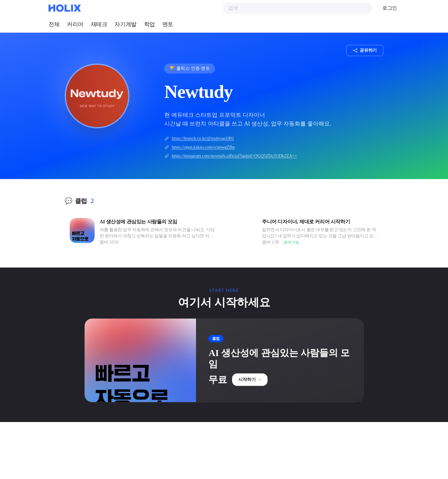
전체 (54, 24)
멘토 (168, 24)
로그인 (390, 8)
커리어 (75, 24)
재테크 (99, 24)
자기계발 (125, 24)
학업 (149, 24)
